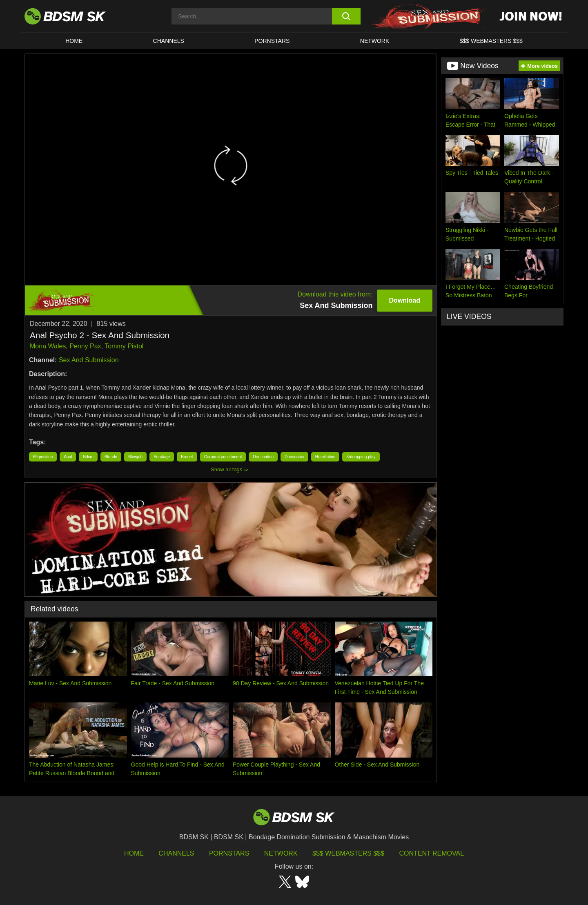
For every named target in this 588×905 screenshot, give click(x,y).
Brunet (187, 457)
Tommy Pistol (124, 346)
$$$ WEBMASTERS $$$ (491, 41)
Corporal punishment (223, 457)
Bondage (162, 457)
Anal (68, 457)
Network (375, 41)
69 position (43, 457)
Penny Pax (85, 346)
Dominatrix (294, 457)
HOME (74, 41)
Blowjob (135, 457)
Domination (263, 457)
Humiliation (325, 457)
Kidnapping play (361, 457)
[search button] (346, 16)
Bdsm (88, 457)
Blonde (111, 457)
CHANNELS (169, 41)
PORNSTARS (272, 41)
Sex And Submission (89, 360)
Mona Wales (48, 346)
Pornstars (229, 853)
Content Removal (432, 853)
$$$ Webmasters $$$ (348, 853)
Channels (176, 853)
